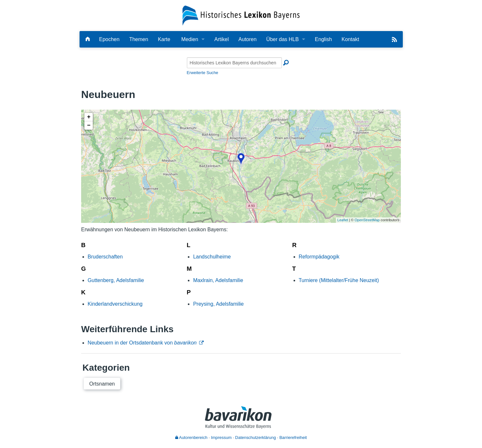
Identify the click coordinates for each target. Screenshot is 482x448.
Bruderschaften (105, 257)
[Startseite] (241, 15)
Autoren (248, 39)
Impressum (221, 437)
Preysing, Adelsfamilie (218, 304)
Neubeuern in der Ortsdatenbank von (142, 343)
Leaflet (343, 220)
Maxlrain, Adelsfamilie (218, 280)
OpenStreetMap (367, 220)
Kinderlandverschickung (115, 304)
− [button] (89, 126)
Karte (164, 39)
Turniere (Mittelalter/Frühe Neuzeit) (339, 280)
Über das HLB (283, 39)
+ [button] (89, 117)
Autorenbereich (191, 437)
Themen (139, 39)
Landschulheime (212, 257)
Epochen (109, 39)
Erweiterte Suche (203, 73)
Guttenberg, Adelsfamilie (116, 280)
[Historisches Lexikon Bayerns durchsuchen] (234, 63)
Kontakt (350, 39)
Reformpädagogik (319, 257)
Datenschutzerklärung (255, 437)
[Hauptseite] (88, 39)
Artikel (221, 39)
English (323, 39)
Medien (190, 39)
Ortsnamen (102, 384)
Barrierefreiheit (293, 437)
